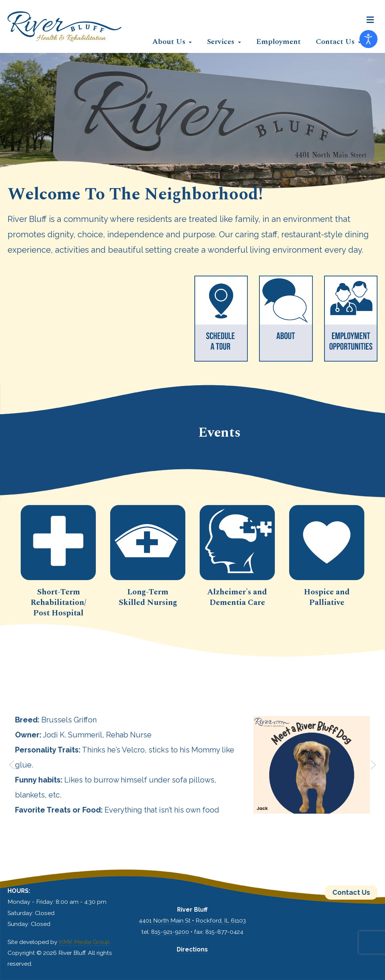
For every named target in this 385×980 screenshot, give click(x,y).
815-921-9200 (170, 932)
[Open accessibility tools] (368, 39)
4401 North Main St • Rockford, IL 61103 (192, 920)
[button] (370, 20)
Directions (192, 949)
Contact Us (351, 892)
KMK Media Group (84, 942)
